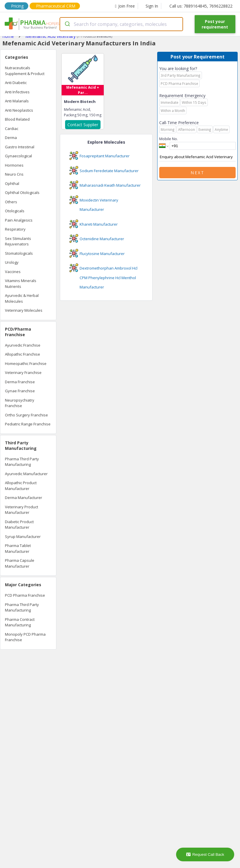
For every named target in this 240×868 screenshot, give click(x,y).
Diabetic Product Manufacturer (19, 525)
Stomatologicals (19, 253)
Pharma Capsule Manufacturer (20, 563)
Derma (11, 138)
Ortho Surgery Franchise (26, 415)
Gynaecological (18, 156)
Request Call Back (205, 854)
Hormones (14, 165)
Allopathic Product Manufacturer (21, 486)
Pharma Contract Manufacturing (20, 622)
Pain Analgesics (19, 220)
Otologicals (15, 211)
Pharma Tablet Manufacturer (18, 548)
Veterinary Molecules (24, 310)
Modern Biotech (80, 101)
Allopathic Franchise (23, 354)
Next (198, 173)
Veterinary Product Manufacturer (22, 510)
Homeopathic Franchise (26, 363)
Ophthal (12, 183)
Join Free (125, 6)
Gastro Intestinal (20, 147)
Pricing (17, 6)
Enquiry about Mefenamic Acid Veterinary (197, 157)
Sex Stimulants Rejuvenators (18, 241)
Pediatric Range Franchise (28, 424)
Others (11, 202)
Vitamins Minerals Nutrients (21, 284)
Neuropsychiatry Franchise (20, 403)
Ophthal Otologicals (22, 193)
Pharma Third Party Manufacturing (22, 462)
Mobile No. (169, 139)
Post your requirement (215, 24)
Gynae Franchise (20, 391)
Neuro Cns (14, 174)
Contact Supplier (83, 125)
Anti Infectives (17, 92)
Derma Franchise (20, 382)
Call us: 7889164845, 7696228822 (201, 6)
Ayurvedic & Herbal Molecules (22, 298)
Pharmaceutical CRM (56, 6)
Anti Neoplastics (19, 110)
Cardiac (12, 129)
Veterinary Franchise (23, 372)
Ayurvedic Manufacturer (26, 474)
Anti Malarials (17, 101)
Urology (12, 262)
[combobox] (121, 24)
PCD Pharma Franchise (25, 595)
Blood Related (17, 119)
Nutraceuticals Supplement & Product (25, 71)
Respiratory (15, 229)
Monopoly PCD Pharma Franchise (25, 637)
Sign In (152, 6)
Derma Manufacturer (24, 498)
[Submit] (67, 24)
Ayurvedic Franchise (23, 345)
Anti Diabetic (16, 83)
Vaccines (13, 272)
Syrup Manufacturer (23, 537)
